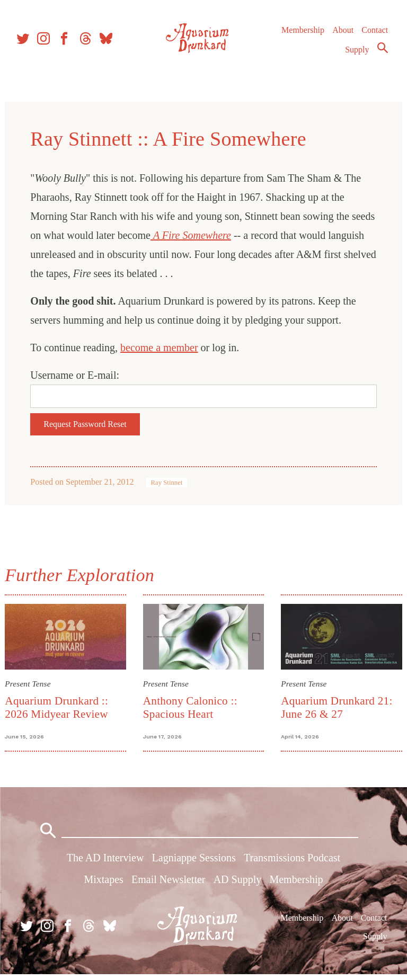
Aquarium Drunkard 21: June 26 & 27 (335, 706)
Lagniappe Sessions (194, 863)
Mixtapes (103, 885)
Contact (374, 37)
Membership (302, 37)
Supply (356, 56)
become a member (163, 348)
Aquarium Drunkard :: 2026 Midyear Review (60, 706)
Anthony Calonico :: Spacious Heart (191, 706)
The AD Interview (105, 863)
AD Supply (238, 885)
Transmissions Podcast (292, 863)
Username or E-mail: (78, 375)
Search (382, 55)
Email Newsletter (168, 885)
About (342, 37)
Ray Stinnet (170, 483)
